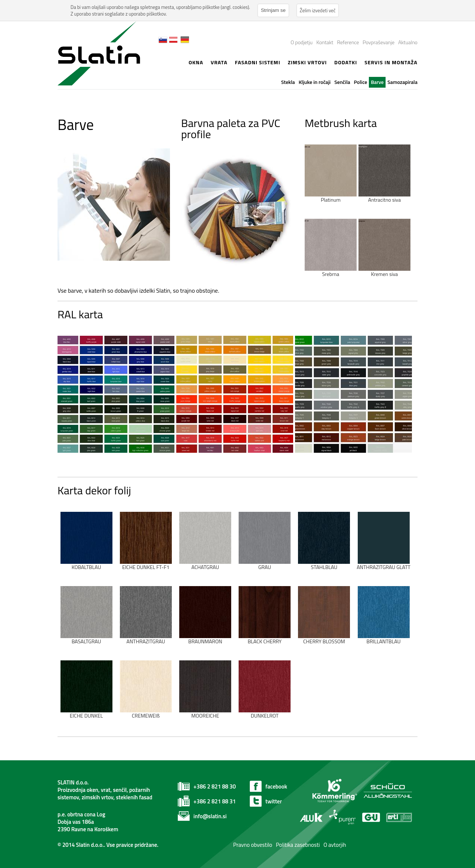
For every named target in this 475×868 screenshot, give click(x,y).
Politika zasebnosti (298, 845)
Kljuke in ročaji (315, 82)
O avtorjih (335, 845)
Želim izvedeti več (318, 10)
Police (361, 82)
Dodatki (346, 62)
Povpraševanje (379, 42)
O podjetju (302, 42)
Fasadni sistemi (258, 62)
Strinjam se (273, 10)
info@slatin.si (210, 816)
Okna (196, 62)
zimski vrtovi (307, 62)
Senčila (342, 82)
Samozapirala (402, 82)
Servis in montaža (391, 62)
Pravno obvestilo (252, 845)
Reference (348, 42)
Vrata (219, 62)
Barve (377, 82)
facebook (276, 786)
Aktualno (408, 42)
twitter (273, 801)
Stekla (288, 82)
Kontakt (325, 42)
